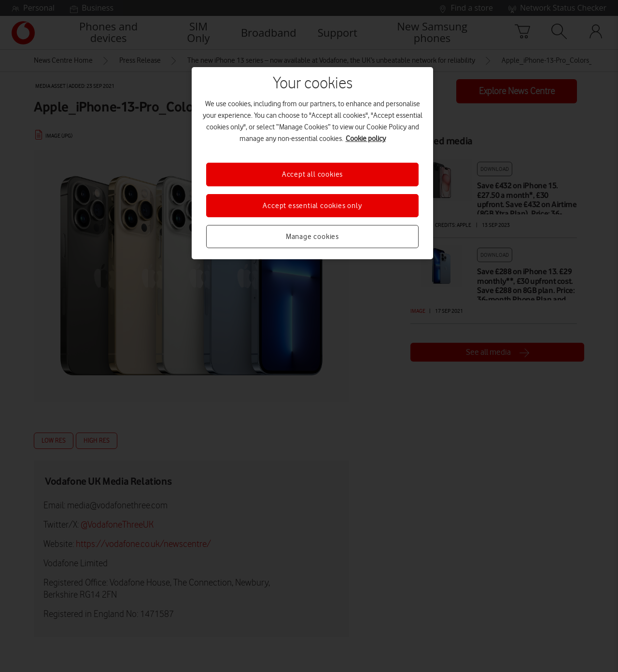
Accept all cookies (312, 174)
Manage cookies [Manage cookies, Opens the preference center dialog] (312, 237)
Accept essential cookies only (312, 206)
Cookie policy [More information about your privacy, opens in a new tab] (366, 139)
